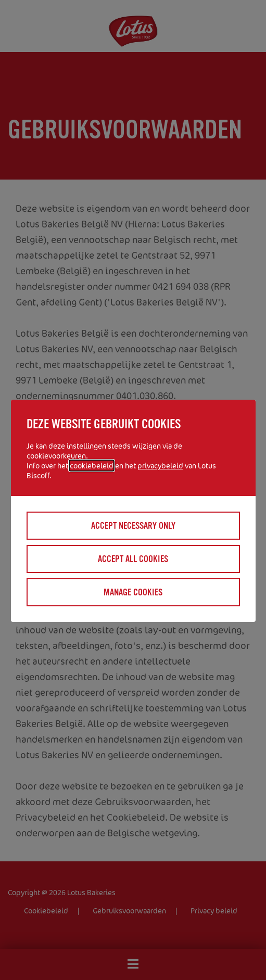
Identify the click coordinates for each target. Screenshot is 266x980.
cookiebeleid (92, 466)
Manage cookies (133, 592)
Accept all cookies (133, 559)
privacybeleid (160, 466)
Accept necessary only (133, 526)
